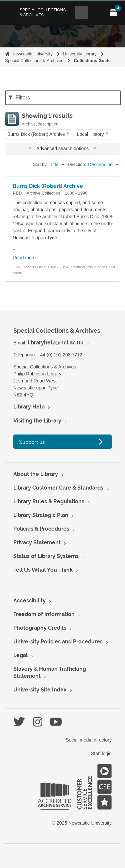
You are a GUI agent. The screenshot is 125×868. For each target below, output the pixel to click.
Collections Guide (92, 61)
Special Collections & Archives (43, 12)
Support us (32, 442)
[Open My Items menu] (113, 13)
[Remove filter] (68, 133)
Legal (20, 655)
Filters (19, 98)
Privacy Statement (37, 542)
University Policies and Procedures (58, 642)
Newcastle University (32, 54)
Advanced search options (62, 149)
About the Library (36, 474)
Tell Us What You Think (43, 570)
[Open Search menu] (81, 13)
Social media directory (89, 740)
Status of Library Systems (46, 556)
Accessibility (29, 601)
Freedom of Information (44, 614)
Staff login (101, 754)
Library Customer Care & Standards (58, 488)
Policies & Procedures (41, 529)
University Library (80, 54)
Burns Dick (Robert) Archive (48, 186)
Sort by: (40, 164)
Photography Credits (40, 628)
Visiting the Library (37, 421)
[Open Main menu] (97, 13)
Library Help (29, 407)
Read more (24, 258)
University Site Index (40, 690)
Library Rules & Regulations (49, 501)
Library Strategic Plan (41, 515)
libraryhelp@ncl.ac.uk (55, 343)
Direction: (77, 164)
